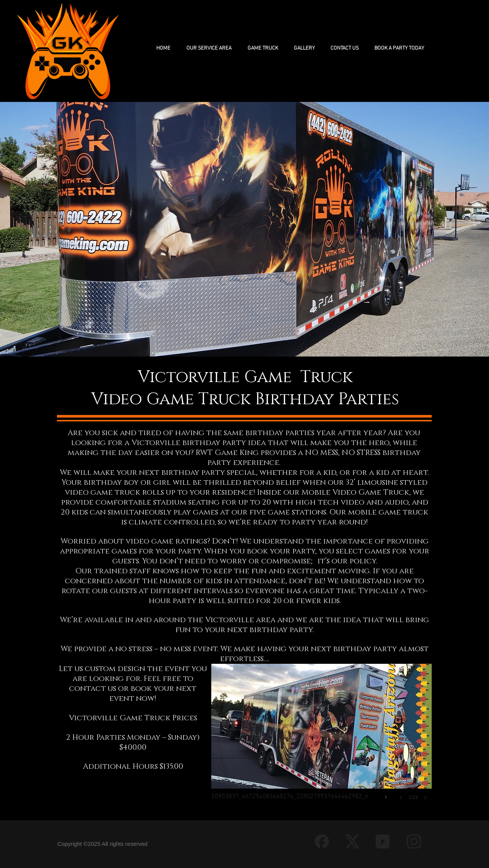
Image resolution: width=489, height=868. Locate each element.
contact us (93, 689)
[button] (263, 48)
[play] (387, 795)
